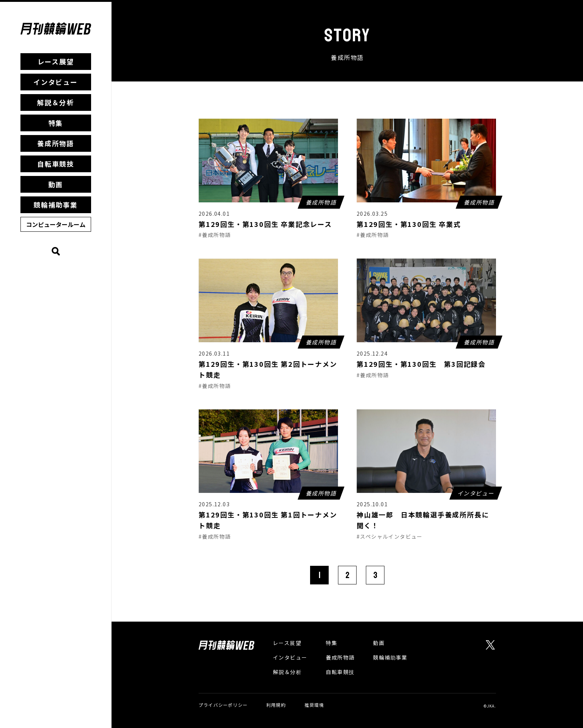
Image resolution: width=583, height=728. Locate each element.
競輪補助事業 (56, 205)
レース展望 (56, 61)
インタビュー (56, 82)
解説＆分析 (56, 102)
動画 (56, 184)
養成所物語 (56, 143)
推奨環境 (314, 705)
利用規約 (276, 705)
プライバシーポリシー (223, 705)
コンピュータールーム (56, 224)
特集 (56, 123)
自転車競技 (56, 164)
